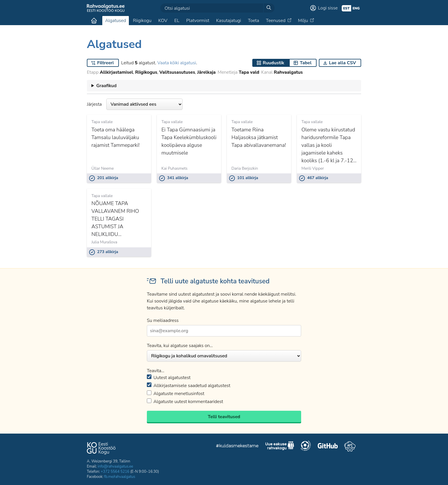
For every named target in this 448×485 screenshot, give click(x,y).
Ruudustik (274, 63)
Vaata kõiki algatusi (177, 63)
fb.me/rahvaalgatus (120, 477)
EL (177, 21)
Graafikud (106, 86)
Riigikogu (142, 21)
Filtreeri (105, 63)
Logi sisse (328, 8)
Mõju (303, 21)
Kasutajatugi (228, 21)
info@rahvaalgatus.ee (115, 466)
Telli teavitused (224, 417)
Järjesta (135, 104)
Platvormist (198, 21)
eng (356, 8)
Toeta (254, 21)
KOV (163, 21)
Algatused (116, 21)
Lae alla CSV (342, 63)
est (346, 8)
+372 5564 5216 (115, 472)
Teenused (276, 21)
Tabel (306, 63)
